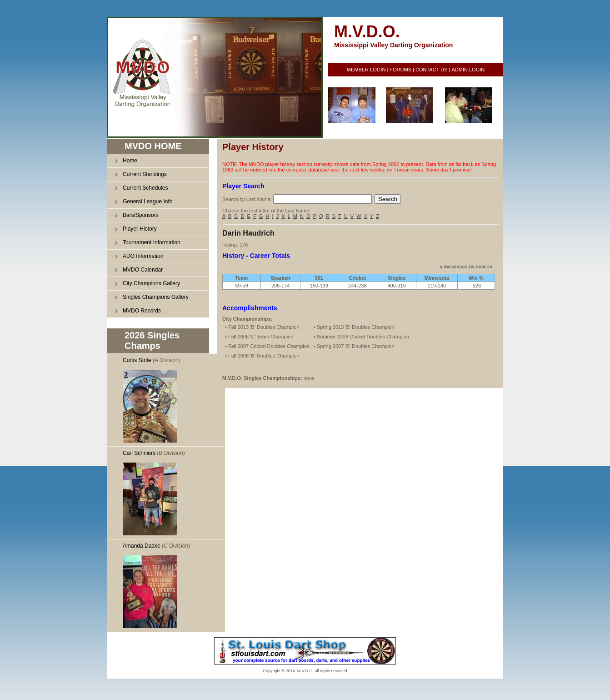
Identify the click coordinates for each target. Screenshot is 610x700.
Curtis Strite (137, 360)
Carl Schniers (139, 453)
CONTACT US (432, 70)
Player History (140, 229)
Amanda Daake (142, 546)
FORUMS (400, 70)
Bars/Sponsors (141, 215)
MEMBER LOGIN (366, 70)
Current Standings (145, 174)
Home (130, 161)
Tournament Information (152, 242)
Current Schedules (145, 188)
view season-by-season (466, 267)
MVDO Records (142, 311)
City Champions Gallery (151, 283)
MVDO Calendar (143, 270)
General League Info (147, 201)
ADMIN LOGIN (468, 70)
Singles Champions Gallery (156, 297)
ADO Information (143, 256)
